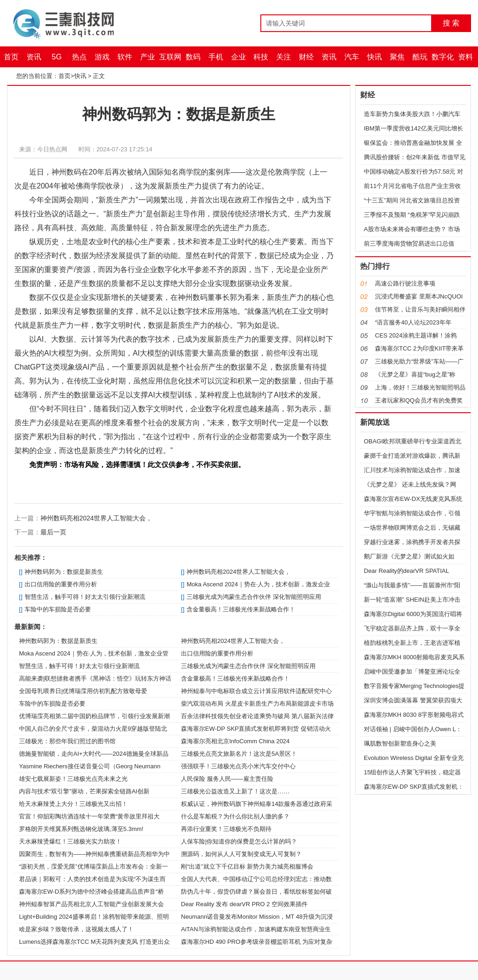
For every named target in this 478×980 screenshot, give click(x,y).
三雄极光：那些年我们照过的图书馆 (67, 741)
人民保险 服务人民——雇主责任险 (227, 779)
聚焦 (397, 57)
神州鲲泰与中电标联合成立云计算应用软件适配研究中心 (256, 691)
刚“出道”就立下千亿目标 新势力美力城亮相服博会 (247, 866)
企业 (239, 57)
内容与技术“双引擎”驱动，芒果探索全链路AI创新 (84, 791)
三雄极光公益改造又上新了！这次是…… (235, 791)
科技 (261, 57)
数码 (193, 57)
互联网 (170, 57)
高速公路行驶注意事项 (405, 283)
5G (57, 57)
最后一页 (53, 532)
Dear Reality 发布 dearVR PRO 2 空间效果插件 (244, 904)
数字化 (443, 57)
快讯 (375, 57)
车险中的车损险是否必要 (58, 609)
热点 (79, 57)
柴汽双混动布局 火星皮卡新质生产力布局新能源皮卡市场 (257, 704)
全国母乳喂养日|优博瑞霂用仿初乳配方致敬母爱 (83, 691)
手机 (216, 57)
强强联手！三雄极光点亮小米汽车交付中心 (238, 766)
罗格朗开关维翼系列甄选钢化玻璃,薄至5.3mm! (81, 829)
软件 (125, 57)
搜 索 (451, 23)
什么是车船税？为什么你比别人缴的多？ (235, 816)
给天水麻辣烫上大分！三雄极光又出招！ (73, 804)
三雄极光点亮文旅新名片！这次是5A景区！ (239, 754)
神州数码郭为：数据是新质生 (64, 572)
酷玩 (420, 57)
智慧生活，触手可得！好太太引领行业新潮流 (85, 597)
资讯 (34, 57)
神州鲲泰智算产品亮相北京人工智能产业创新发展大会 (91, 904)
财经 (306, 57)
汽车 (352, 57)
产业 (148, 57)
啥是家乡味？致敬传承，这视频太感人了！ (76, 929)
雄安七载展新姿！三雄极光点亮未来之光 (73, 779)
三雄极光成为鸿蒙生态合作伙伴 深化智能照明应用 (254, 597)
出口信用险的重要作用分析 (61, 584)
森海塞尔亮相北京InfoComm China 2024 (235, 741)
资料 (465, 57)
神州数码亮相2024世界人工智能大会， (96, 518)
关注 (284, 57)
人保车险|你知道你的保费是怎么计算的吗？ (239, 841)
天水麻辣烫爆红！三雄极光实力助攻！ (70, 841)
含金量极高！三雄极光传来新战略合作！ (241, 609)
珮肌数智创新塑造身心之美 (400, 743)
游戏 (102, 57)
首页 (11, 57)
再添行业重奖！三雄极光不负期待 (226, 829)
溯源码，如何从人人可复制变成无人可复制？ (241, 854)
